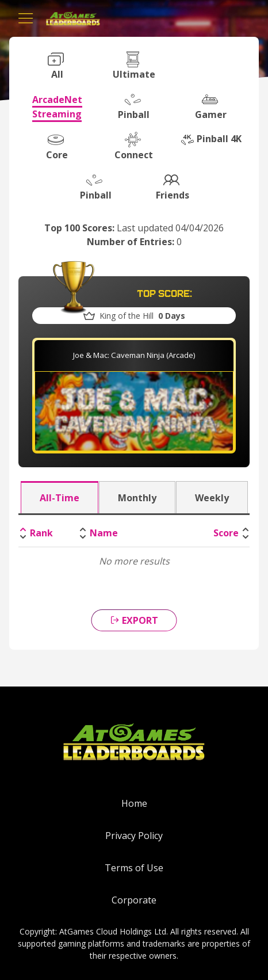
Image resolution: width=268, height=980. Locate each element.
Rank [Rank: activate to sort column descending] (41, 533)
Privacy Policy (134, 836)
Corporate (134, 900)
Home (134, 803)
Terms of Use (134, 868)
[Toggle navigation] (26, 18)
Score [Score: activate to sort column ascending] (226, 533)
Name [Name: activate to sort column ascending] (104, 533)
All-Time (60, 498)
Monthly (137, 498)
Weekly (212, 498)
